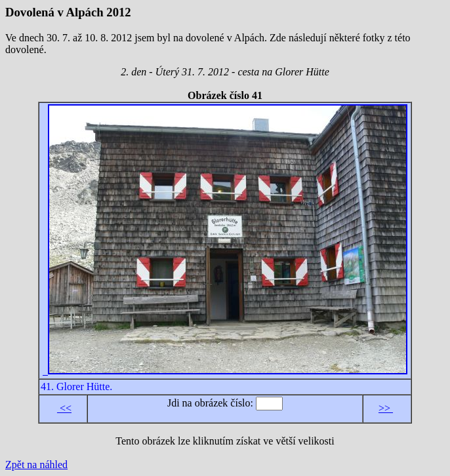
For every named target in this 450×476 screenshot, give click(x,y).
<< (64, 408)
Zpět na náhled (36, 465)
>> (386, 408)
